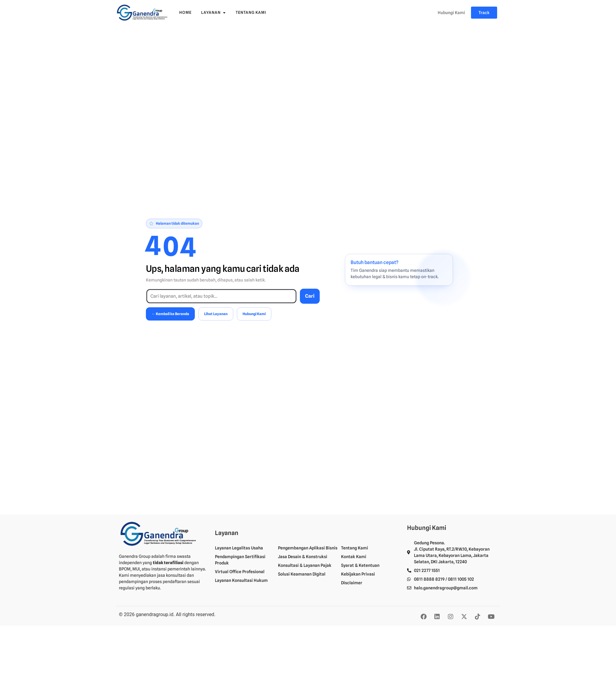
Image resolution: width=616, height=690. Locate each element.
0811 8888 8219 (429, 579)
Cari (310, 296)
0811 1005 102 (461, 579)
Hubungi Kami (254, 314)
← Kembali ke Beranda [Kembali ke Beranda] (170, 314)
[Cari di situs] (221, 296)
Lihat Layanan (216, 314)
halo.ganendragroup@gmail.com (446, 588)
